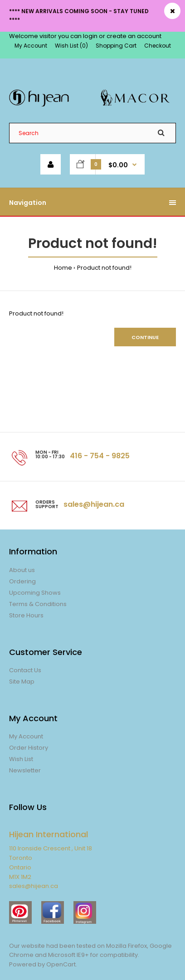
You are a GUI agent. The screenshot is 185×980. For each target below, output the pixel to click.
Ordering (22, 581)
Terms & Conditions (38, 604)
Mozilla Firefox (127, 946)
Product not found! (104, 268)
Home (63, 268)
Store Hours (26, 615)
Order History (29, 748)
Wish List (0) (71, 46)
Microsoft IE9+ (68, 955)
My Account (31, 46)
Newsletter (25, 770)
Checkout (158, 46)
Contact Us (25, 670)
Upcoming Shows (35, 593)
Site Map (22, 682)
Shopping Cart (116, 46)
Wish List (21, 759)
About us (22, 570)
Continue (145, 337)
